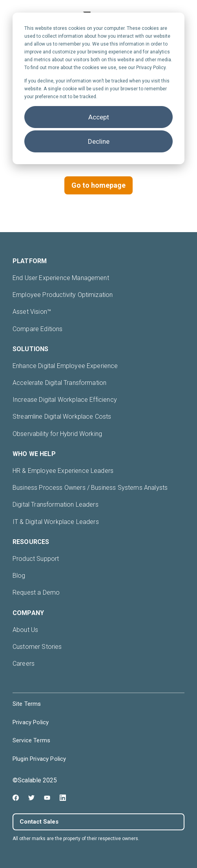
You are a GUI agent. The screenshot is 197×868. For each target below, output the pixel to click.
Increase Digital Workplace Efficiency (65, 400)
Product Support (36, 559)
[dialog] (98, 88)
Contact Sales (39, 822)
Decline (99, 141)
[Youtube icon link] (47, 798)
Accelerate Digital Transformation (59, 383)
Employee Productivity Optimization (63, 295)
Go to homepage (98, 185)
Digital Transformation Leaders (56, 505)
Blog (19, 576)
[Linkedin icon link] (63, 798)
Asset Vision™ (32, 312)
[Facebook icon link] (16, 798)
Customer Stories (37, 647)
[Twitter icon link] (31, 798)
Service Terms (31, 740)
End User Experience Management (61, 278)
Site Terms (27, 704)
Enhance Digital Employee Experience (65, 366)
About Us (25, 630)
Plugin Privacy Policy (39, 759)
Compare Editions (38, 329)
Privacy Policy (31, 722)
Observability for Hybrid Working (57, 434)
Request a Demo (36, 592)
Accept (99, 117)
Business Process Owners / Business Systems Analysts (90, 488)
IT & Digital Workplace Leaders (56, 522)
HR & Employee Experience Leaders (63, 471)
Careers (24, 664)
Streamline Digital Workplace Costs (62, 417)
